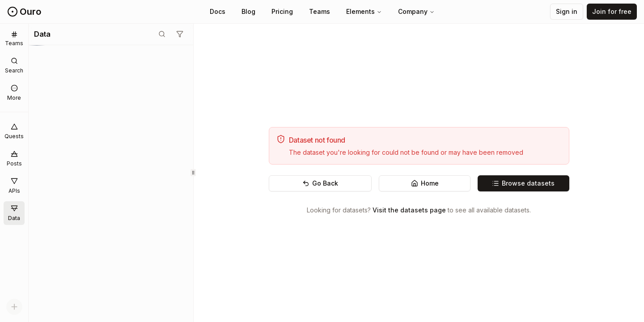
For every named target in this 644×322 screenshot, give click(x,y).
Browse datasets (523, 183)
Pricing (282, 11)
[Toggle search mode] (162, 34)
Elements (364, 11)
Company (416, 11)
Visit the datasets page (409, 210)
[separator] (193, 173)
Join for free (612, 11)
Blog (248, 11)
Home (425, 183)
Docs (218, 11)
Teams (320, 11)
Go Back (320, 183)
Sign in (567, 11)
